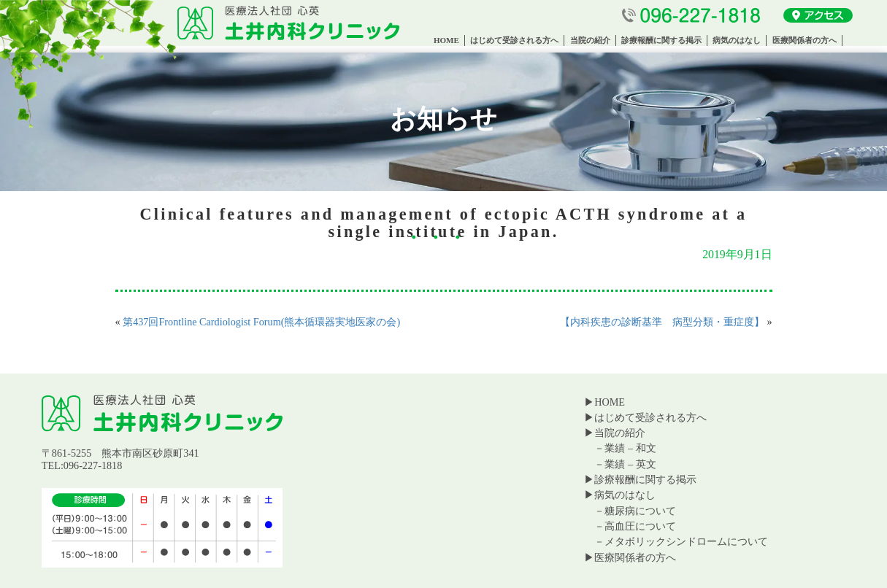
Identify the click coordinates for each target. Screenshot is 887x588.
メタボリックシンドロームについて (686, 541)
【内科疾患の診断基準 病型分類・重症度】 (662, 322)
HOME (446, 40)
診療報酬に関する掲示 (661, 40)
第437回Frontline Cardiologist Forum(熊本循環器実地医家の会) (261, 322)
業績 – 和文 (630, 448)
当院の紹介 (590, 40)
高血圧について (640, 526)
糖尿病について (640, 511)
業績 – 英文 (630, 464)
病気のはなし (737, 40)
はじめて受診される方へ (514, 40)
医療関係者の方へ (805, 40)
